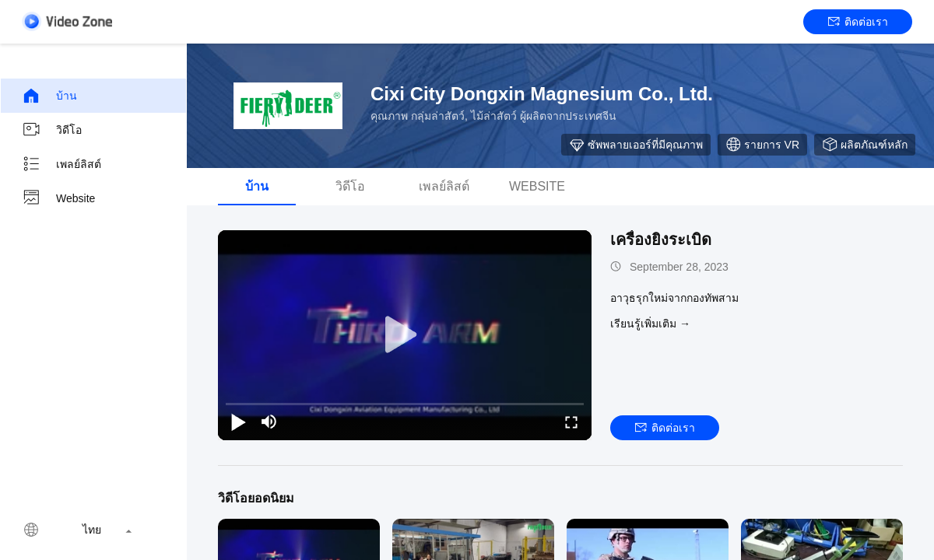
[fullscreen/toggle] (571, 422)
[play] (405, 335)
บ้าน (49, 96)
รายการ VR (762, 145)
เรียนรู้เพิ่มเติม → (650, 324)
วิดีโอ (52, 130)
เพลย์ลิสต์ (61, 164)
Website (58, 198)
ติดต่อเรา (858, 22)
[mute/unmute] (269, 422)
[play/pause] (238, 422)
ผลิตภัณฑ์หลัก (865, 145)
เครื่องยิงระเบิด (661, 240)
